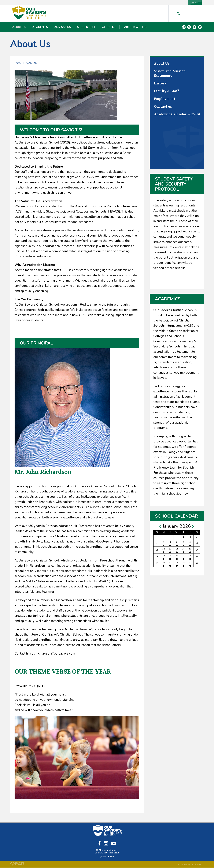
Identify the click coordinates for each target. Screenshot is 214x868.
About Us (32, 63)
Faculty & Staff (166, 91)
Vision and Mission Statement (170, 73)
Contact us (163, 106)
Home (18, 63)
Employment (165, 99)
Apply (192, 2)
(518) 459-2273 (107, 857)
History (160, 83)
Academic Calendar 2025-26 (177, 114)
